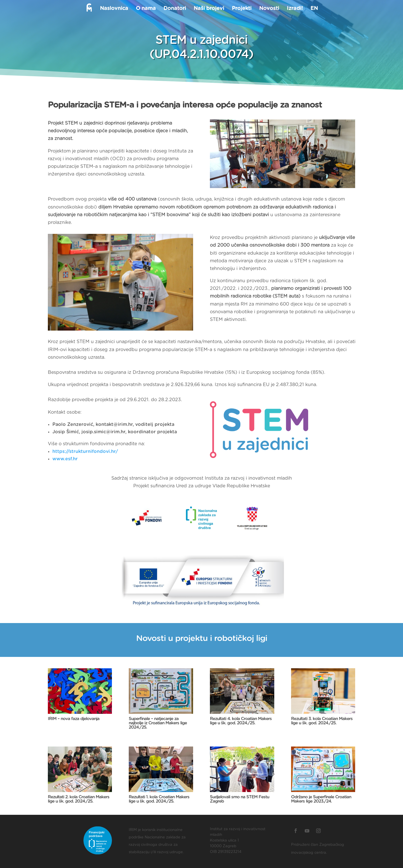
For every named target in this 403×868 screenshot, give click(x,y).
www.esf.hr (65, 459)
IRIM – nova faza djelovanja (74, 719)
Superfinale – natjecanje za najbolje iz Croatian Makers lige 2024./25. (158, 723)
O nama (145, 9)
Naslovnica (113, 9)
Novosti (269, 9)
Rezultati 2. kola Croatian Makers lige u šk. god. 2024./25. (79, 799)
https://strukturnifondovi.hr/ (85, 451)
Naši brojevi (208, 9)
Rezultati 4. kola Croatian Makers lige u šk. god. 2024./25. (241, 721)
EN (314, 9)
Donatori (174, 9)
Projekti (241, 9)
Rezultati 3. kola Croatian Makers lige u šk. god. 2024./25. (322, 721)
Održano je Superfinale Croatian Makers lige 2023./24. (321, 799)
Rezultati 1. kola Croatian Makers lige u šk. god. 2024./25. (159, 799)
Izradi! (294, 9)
